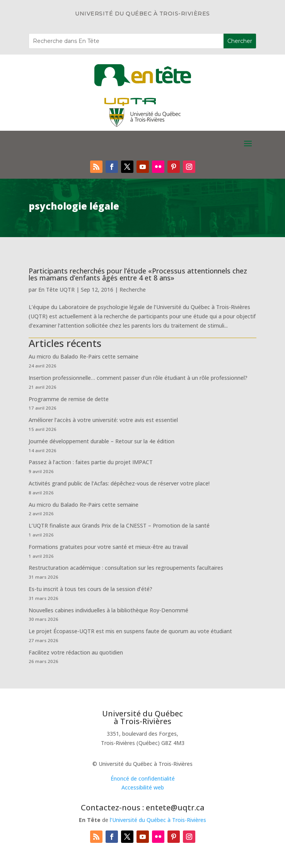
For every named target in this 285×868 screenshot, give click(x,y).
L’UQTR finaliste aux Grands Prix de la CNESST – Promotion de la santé (119, 525)
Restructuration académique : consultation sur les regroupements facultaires (126, 568)
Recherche (133, 290)
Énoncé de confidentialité (143, 778)
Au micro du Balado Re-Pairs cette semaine (84, 356)
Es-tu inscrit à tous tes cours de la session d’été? (90, 589)
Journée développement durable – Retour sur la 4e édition (102, 441)
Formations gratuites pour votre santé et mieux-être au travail (108, 547)
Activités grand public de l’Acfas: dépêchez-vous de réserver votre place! (119, 483)
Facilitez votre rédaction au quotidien (76, 652)
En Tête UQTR (56, 290)
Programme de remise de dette (69, 399)
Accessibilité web (143, 787)
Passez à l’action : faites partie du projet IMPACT (91, 462)
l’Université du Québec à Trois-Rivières (158, 820)
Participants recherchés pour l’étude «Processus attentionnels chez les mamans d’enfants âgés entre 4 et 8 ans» (138, 274)
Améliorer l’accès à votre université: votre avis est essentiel (103, 420)
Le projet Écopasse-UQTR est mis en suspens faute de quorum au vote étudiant (130, 631)
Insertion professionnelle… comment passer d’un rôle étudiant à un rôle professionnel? (138, 378)
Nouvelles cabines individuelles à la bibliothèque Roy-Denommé (108, 610)
